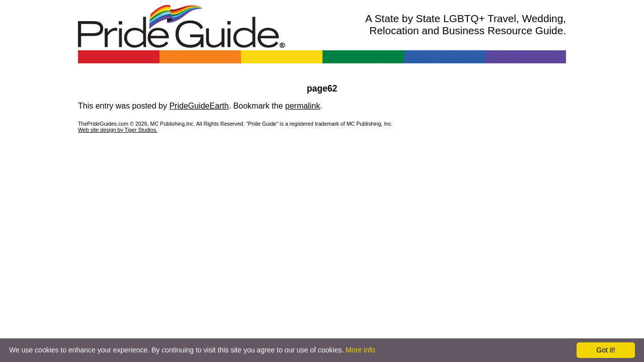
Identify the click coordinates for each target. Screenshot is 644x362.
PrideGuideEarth (199, 106)
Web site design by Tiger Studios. (118, 130)
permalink (303, 106)
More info (360, 350)
